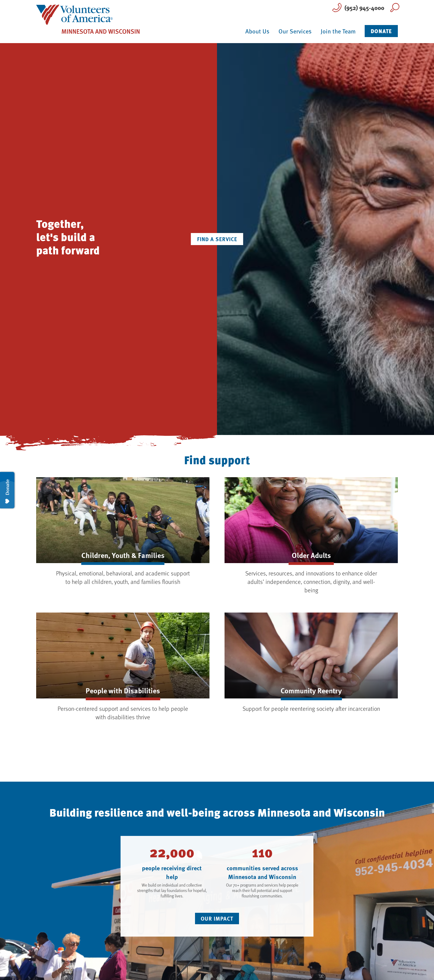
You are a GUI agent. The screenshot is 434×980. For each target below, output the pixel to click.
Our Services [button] (295, 31)
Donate (381, 31)
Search (395, 8)
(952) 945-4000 (364, 7)
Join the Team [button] (338, 31)
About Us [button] (257, 31)
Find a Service (217, 239)
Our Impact (217, 919)
